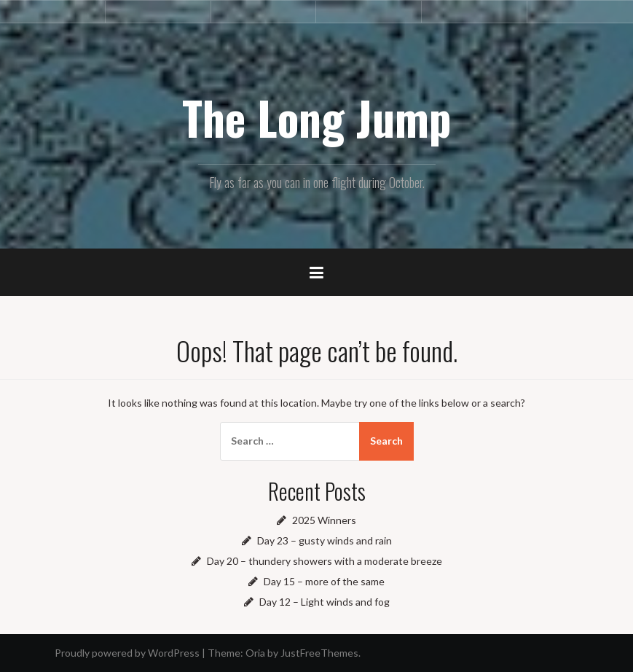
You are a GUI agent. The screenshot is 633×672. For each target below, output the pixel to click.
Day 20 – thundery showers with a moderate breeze (325, 561)
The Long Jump (317, 117)
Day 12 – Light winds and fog (325, 602)
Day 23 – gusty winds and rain (325, 540)
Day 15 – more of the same (324, 581)
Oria (255, 653)
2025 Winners (324, 520)
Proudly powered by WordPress (127, 653)
